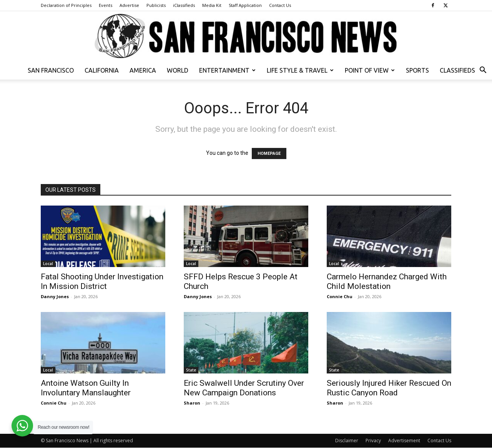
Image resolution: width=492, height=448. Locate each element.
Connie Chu (340, 296)
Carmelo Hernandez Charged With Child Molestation (387, 281)
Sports (417, 70)
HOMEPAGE (269, 153)
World (178, 70)
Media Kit (212, 5)
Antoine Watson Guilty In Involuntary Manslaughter (86, 388)
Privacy (373, 441)
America (143, 70)
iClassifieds (184, 5)
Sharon (192, 403)
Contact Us (280, 5)
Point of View (370, 70)
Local (48, 264)
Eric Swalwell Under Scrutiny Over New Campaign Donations (244, 388)
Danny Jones (55, 296)
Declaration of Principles (66, 5)
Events (106, 5)
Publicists (156, 5)
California (102, 70)
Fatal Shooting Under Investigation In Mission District (102, 281)
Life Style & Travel (300, 70)
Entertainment (227, 70)
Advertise (129, 5)
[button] (483, 71)
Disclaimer (347, 441)
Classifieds (457, 70)
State (191, 370)
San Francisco (51, 70)
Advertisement (404, 441)
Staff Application (245, 5)
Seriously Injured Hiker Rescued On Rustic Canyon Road (389, 388)
